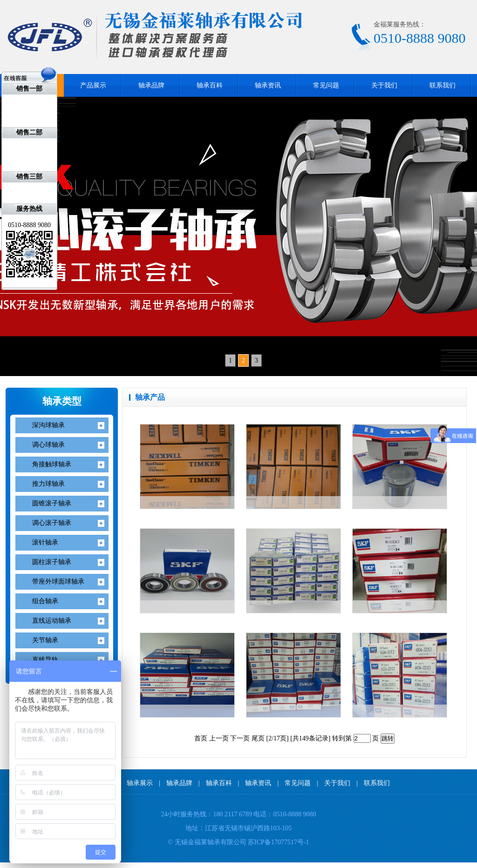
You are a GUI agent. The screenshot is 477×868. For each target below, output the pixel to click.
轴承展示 (140, 783)
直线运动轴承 (52, 621)
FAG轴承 (38, 865)
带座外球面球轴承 (58, 582)
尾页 (258, 738)
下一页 (240, 738)
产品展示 (93, 85)
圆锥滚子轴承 (52, 503)
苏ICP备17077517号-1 (278, 842)
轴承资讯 (268, 85)
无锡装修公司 (105, 865)
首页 (201, 738)
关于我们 (384, 85)
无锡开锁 (60, 865)
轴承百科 (210, 85)
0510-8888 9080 (294, 814)
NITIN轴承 (27, 865)
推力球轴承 (48, 484)
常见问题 (326, 85)
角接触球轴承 (52, 464)
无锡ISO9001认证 (74, 865)
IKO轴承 (4, 865)
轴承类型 (62, 401)
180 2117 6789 (232, 814)
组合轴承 (45, 601)
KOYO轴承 (49, 865)
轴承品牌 (151, 85)
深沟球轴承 (48, 425)
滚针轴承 (45, 542)
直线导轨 (45, 660)
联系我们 (443, 85)
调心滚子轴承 (52, 523)
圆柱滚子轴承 (52, 562)
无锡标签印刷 (90, 865)
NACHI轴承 (15, 865)
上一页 (219, 738)
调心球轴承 (48, 445)
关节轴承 (45, 640)
